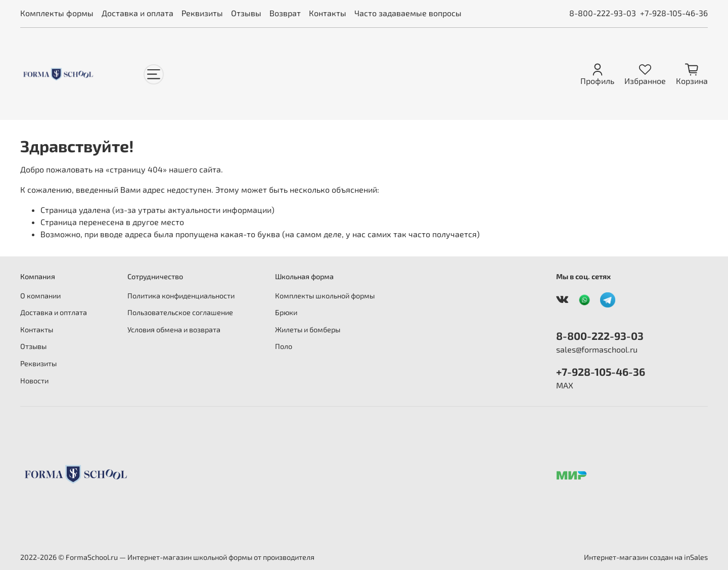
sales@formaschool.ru (597, 349)
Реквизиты (202, 13)
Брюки (286, 312)
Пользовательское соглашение (180, 312)
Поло (284, 346)
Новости (34, 381)
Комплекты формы (57, 13)
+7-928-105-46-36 (674, 13)
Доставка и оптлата (54, 312)
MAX (565, 385)
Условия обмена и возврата (174, 330)
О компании (40, 296)
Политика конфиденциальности (181, 296)
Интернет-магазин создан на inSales (646, 557)
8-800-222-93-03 (603, 13)
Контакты (328, 13)
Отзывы (246, 13)
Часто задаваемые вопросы (408, 13)
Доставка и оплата (138, 13)
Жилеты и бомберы (308, 330)
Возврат (285, 13)
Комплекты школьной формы (325, 296)
